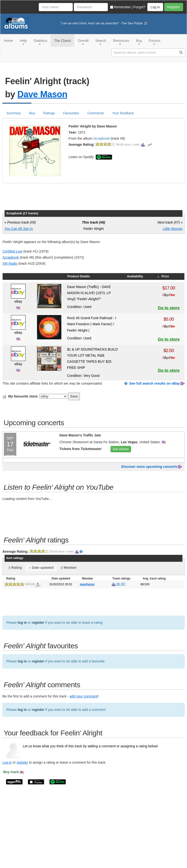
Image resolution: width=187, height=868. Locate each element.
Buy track (11, 772)
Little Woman (173, 229)
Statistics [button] (40, 42)
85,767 (121, 584)
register (38, 623)
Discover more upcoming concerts (149, 467)
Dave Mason (42, 94)
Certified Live (12, 251)
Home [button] (8, 41)
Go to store (169, 308)
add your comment (84, 696)
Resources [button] (121, 42)
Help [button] (23, 42)
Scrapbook (102, 138)
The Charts (62, 41)
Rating (15, 568)
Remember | (121, 7)
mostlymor (87, 584)
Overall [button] (83, 42)
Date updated (41, 568)
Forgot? (139, 7)
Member (68, 568)
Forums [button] (154, 42)
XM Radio (10, 263)
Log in (7, 762)
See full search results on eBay (154, 383)
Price (163, 276)
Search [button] (101, 42)
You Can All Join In (19, 229)
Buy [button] (139, 42)
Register (174, 7)
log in (22, 623)
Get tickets (121, 449)
